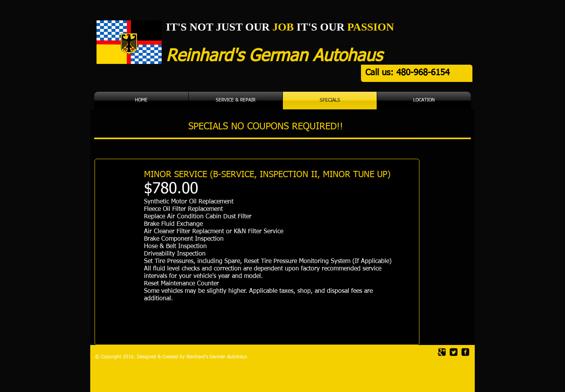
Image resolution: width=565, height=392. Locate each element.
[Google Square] (442, 352)
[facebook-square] (465, 352)
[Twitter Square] (454, 352)
